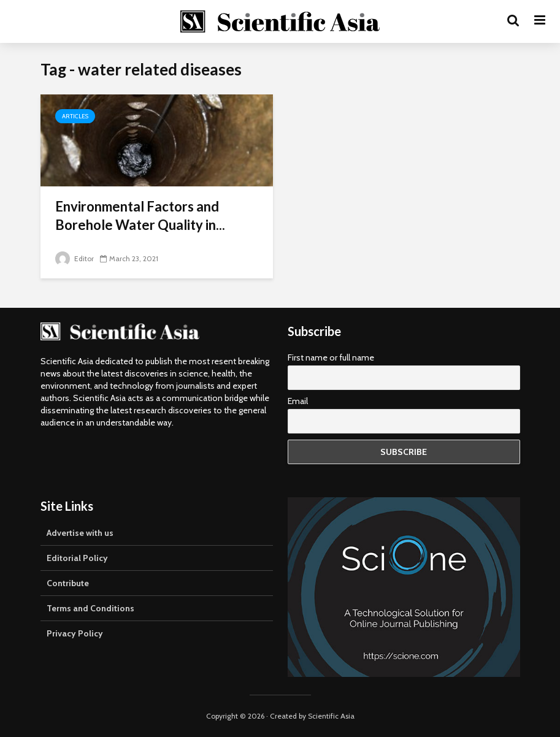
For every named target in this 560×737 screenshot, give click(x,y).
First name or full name (331, 357)
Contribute (68, 583)
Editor (75, 258)
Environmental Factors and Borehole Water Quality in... (140, 216)
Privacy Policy (75, 633)
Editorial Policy (77, 558)
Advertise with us (80, 533)
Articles (75, 116)
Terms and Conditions (90, 608)
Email (298, 401)
